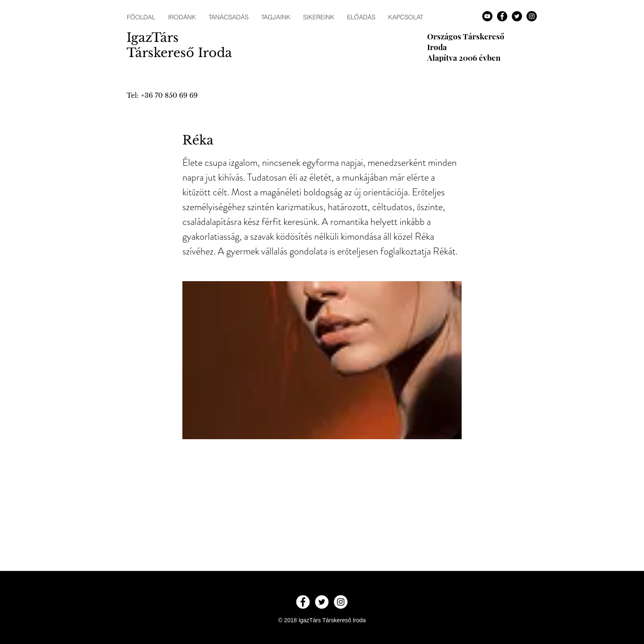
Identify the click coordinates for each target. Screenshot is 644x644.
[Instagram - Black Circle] (532, 16)
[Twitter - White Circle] (322, 602)
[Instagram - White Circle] (341, 602)
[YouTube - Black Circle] (487, 16)
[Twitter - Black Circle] (517, 16)
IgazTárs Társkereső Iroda (179, 45)
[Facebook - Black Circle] (502, 16)
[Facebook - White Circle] (303, 602)
